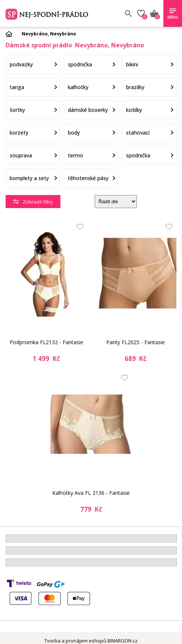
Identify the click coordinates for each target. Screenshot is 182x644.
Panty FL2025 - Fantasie (136, 342)
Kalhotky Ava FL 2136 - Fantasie (91, 493)
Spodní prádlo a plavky (59, 13)
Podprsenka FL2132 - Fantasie (46, 342)
